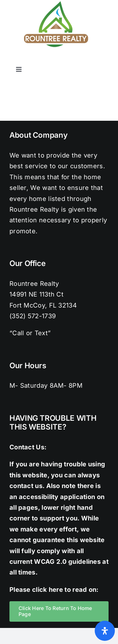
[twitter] (67, 59)
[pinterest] (93, 59)
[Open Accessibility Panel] (105, 631)
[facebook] (54, 59)
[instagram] (80, 59)
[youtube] (105, 59)
